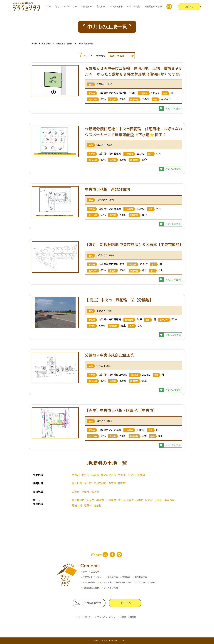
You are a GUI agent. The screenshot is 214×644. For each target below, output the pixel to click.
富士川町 (77, 483)
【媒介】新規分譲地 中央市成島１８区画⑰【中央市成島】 (134, 244)
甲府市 (76, 475)
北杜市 (85, 475)
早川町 (88, 483)
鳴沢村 (149, 500)
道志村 (98, 505)
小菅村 (158, 500)
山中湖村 (169, 500)
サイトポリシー (86, 617)
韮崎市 (95, 475)
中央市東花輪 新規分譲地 (109, 189)
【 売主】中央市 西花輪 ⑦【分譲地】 (120, 300)
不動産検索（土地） (64, 43)
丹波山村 (77, 505)
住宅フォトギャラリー (66, 6)
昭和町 (141, 475)
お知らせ (95, 572)
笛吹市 (95, 492)
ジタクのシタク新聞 (146, 582)
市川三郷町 (100, 483)
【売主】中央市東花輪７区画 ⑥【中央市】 (121, 410)
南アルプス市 (108, 475)
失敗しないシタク (124, 582)
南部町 (122, 483)
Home (34, 43)
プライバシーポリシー (107, 617)
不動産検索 (87, 6)
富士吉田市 (78, 500)
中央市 (132, 475)
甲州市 (85, 492)
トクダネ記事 (116, 6)
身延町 (112, 483)
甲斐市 (122, 475)
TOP (48, 6)
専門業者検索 (141, 577)
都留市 (100, 500)
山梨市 (76, 492)
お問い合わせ (92, 603)
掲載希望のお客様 (153, 6)
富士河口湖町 (126, 500)
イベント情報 (134, 6)
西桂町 (139, 500)
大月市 (90, 500)
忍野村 (88, 505)
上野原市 (111, 500)
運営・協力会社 (129, 617)
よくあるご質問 (111, 588)
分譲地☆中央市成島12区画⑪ (110, 355)
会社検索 (101, 6)
